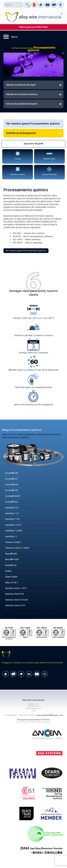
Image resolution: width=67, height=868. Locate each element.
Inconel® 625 (12, 490)
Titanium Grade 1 (13, 542)
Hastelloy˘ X (11, 537)
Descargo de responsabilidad (29, 720)
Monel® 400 (11, 554)
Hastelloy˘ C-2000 (14, 531)
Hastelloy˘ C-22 (12, 519)
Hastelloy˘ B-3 (12, 508)
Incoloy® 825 (12, 502)
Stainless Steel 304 (14, 594)
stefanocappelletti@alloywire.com (50, 715)
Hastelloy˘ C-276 (13, 525)
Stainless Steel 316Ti (15, 606)
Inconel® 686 (12, 473)
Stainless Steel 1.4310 (16, 588)
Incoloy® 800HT (13, 496)
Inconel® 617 (12, 479)
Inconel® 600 (12, 485)
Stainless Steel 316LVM (16, 600)
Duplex (8, 571)
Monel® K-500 (12, 559)
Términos (46, 720)
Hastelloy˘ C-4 (12, 513)
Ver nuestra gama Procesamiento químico (26, 251)
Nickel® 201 (11, 565)
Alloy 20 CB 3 (12, 583)
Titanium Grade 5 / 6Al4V (17, 548)
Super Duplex (11, 577)
